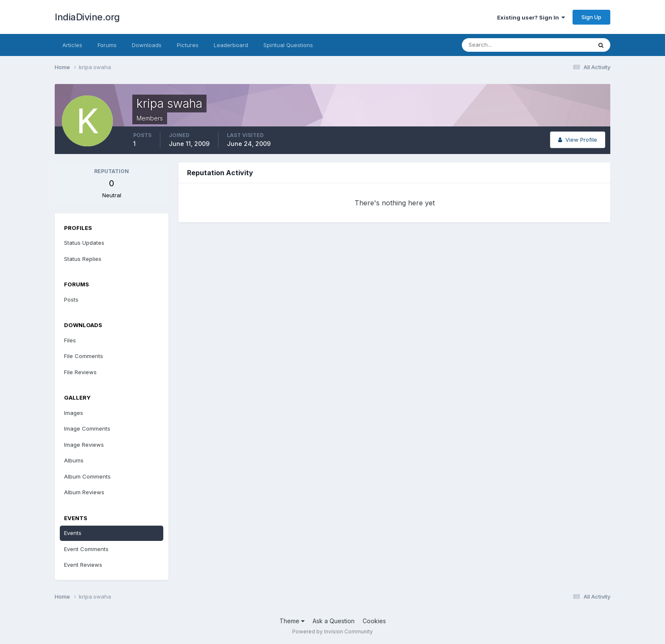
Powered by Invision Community (332, 631)
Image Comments (87, 428)
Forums (107, 45)
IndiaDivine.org (87, 17)
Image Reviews (84, 445)
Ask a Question (334, 621)
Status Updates (84, 243)
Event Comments (86, 549)
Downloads (147, 45)
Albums (74, 460)
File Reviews (80, 372)
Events (73, 533)
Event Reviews (83, 565)
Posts (71, 300)
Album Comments (87, 476)
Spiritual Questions (288, 45)
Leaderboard (231, 45)
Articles (72, 45)
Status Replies (83, 259)
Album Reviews (84, 492)
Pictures (188, 45)
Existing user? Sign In (531, 17)
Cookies (374, 621)
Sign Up (591, 17)
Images (74, 413)
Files (70, 340)
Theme (292, 621)
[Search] (499, 45)
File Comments (84, 356)
